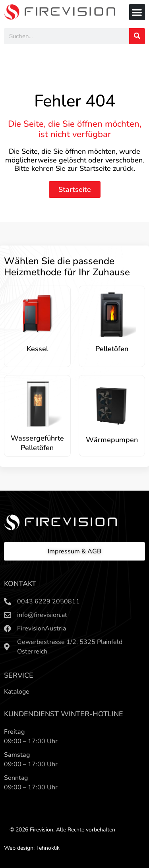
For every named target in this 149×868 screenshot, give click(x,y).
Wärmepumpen (112, 440)
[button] (137, 12)
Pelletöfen (112, 349)
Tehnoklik (48, 848)
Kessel (37, 349)
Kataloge (17, 692)
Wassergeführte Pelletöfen (37, 443)
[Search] (137, 36)
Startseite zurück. (107, 168)
